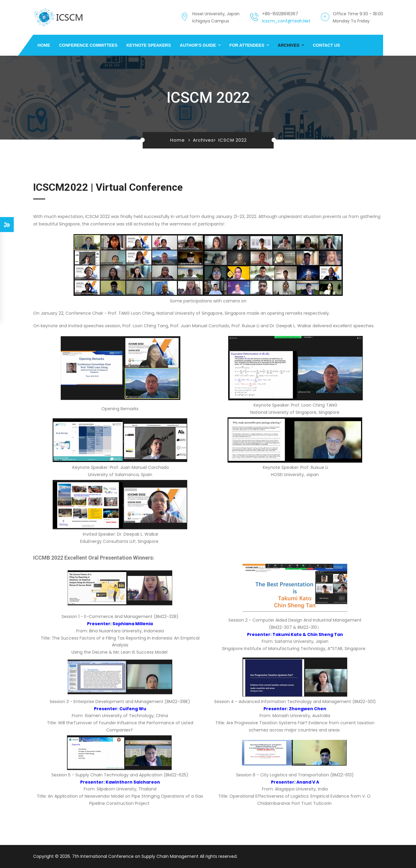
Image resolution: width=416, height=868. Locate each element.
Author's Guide (198, 45)
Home (44, 45)
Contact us (326, 45)
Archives (289, 45)
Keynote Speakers (149, 45)
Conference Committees (88, 45)
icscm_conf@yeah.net (286, 21)
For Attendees (247, 45)
